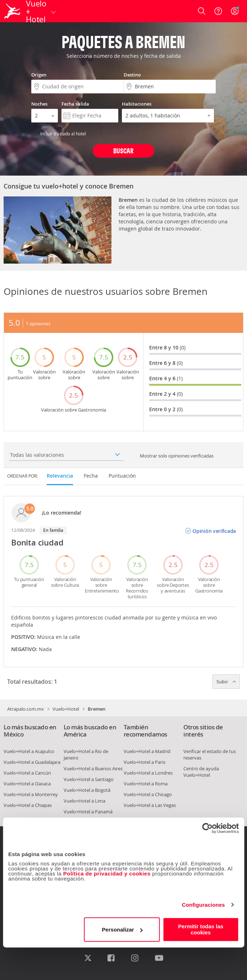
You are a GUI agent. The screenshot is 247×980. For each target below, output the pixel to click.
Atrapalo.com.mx (26, 709)
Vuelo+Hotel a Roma (146, 784)
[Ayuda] (218, 11)
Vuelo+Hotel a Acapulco (29, 751)
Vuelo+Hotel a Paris (145, 762)
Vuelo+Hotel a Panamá (88, 812)
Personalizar (122, 930)
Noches (39, 104)
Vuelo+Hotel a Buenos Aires (93, 768)
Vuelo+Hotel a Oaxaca (27, 784)
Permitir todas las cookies (201, 929)
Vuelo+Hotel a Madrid (147, 751)
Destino (132, 75)
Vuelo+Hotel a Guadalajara (32, 762)
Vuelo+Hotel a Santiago (89, 779)
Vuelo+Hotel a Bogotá (87, 790)
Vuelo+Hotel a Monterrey (31, 794)
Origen (39, 75)
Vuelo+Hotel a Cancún (27, 773)
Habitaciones (137, 104)
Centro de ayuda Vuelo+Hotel (201, 772)
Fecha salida (75, 104)
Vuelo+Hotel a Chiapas (28, 805)
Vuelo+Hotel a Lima (84, 801)
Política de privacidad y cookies (107, 874)
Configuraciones (203, 905)
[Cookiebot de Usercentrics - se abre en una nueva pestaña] (207, 828)
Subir (226, 682)
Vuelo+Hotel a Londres (148, 773)
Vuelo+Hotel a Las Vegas (150, 805)
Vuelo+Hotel (66, 709)
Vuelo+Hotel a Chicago (148, 794)
